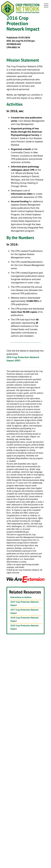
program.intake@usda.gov (18, 532)
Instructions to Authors (21, 597)
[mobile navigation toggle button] (46, 5)
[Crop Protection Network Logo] (21, 9)
